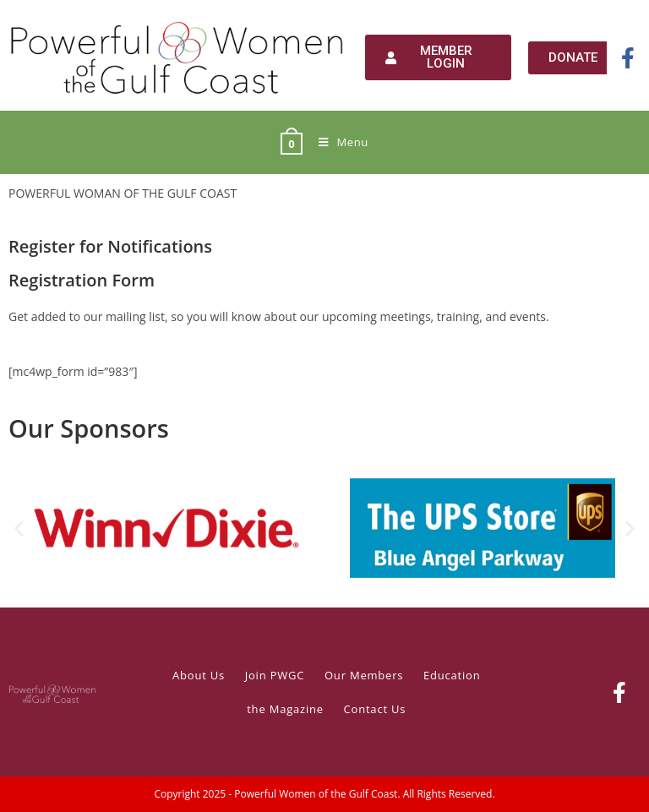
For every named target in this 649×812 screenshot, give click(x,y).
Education (452, 675)
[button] (19, 529)
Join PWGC (275, 675)
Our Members (364, 675)
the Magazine (285, 709)
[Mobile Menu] (337, 142)
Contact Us (375, 709)
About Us (199, 675)
